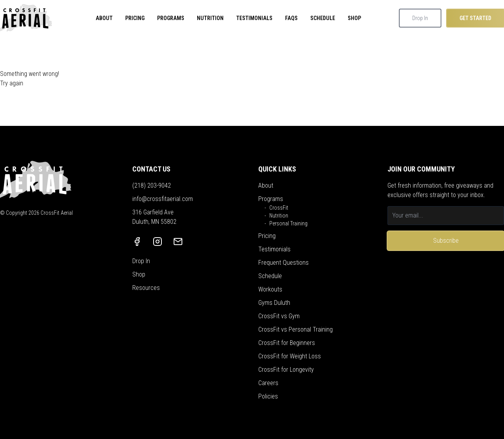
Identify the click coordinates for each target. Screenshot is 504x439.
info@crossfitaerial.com (163, 199)
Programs (271, 199)
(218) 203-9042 (152, 185)
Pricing (267, 236)
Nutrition (279, 216)
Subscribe (446, 241)
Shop (139, 274)
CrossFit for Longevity (286, 370)
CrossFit (279, 208)
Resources (146, 288)
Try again (12, 83)
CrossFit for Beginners (287, 343)
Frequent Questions (283, 263)
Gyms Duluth (274, 303)
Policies (268, 396)
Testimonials (274, 249)
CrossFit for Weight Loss (290, 356)
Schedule (270, 276)
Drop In (420, 18)
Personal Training (288, 223)
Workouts (270, 289)
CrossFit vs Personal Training (296, 329)
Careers (268, 383)
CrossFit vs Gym (279, 316)
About (266, 185)
